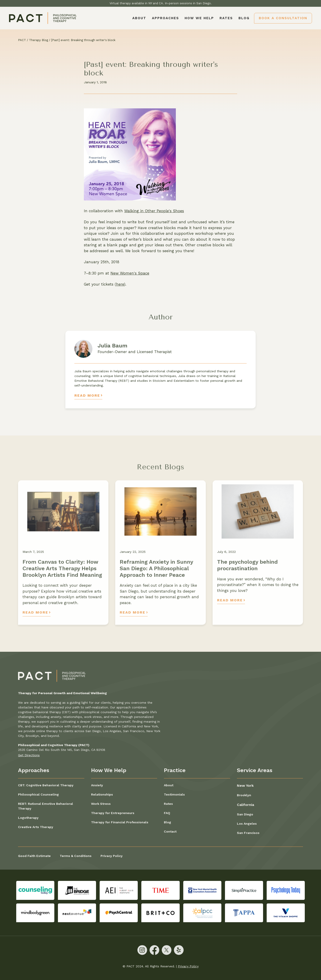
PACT (22, 40)
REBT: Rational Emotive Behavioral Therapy (46, 806)
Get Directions (29, 755)
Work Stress (101, 804)
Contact (170, 831)
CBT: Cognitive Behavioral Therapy (46, 785)
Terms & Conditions (76, 856)
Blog (244, 18)
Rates (226, 18)
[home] (43, 18)
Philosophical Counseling (38, 794)
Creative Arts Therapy (36, 827)
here (120, 284)
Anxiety (97, 785)
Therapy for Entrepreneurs (113, 813)
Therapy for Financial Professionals (120, 822)
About (139, 18)
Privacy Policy (112, 856)
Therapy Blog (39, 40)
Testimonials (174, 794)
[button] (165, 18)
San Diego (245, 814)
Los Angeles (247, 824)
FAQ (167, 813)
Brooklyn (244, 795)
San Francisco (248, 833)
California (245, 805)
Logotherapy (28, 818)
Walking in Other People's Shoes (154, 211)
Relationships (102, 794)
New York (245, 786)
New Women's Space (130, 273)
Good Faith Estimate (34, 856)
